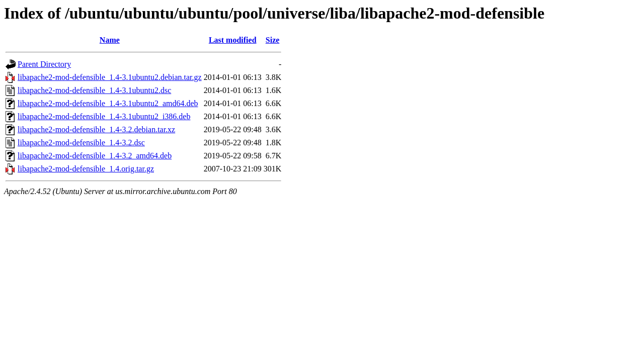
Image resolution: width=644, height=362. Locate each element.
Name (110, 40)
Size (273, 40)
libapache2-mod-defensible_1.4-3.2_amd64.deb (95, 156)
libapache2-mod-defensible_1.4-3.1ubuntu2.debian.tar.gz (110, 77)
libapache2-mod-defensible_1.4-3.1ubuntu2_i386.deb (104, 116)
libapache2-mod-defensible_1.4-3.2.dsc (81, 143)
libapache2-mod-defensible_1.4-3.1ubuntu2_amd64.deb (108, 103)
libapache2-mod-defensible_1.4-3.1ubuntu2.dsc (94, 90)
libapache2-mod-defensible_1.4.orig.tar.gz (86, 169)
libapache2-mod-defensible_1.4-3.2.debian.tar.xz (96, 129)
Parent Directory (44, 64)
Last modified (233, 40)
